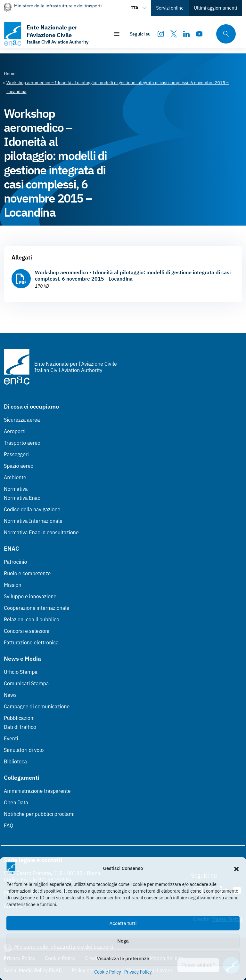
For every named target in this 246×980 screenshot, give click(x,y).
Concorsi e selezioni (27, 631)
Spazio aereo (19, 466)
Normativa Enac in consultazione (41, 532)
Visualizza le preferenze (123, 958)
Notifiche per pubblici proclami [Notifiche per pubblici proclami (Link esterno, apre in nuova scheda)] (39, 814)
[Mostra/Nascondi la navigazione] (117, 34)
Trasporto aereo (22, 443)
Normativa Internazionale (33, 521)
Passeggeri (16, 454)
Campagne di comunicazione (37, 706)
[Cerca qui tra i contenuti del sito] (224, 34)
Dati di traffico (20, 727)
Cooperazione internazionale (37, 608)
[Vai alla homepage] (53, 34)
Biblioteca (15, 761)
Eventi (11, 738)
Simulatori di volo (24, 750)
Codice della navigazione (32, 509)
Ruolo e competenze (27, 573)
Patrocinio (16, 562)
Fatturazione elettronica (31, 642)
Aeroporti (15, 431)
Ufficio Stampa (21, 672)
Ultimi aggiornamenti (215, 8)
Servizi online (170, 8)
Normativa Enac (22, 498)
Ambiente (15, 477)
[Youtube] (199, 34)
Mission (13, 585)
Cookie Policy (108, 972)
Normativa (16, 489)
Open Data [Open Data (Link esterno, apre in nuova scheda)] (16, 802)
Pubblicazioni (19, 718)
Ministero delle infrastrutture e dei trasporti (58, 6)
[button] (236, 868)
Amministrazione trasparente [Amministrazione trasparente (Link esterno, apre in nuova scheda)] (37, 791)
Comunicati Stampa (26, 683)
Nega (123, 941)
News (10, 695)
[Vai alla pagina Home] (10, 74)
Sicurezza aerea (22, 420)
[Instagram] (161, 34)
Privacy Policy (138, 972)
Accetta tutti (123, 923)
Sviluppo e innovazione (30, 596)
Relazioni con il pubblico (32, 619)
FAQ (9, 825)
